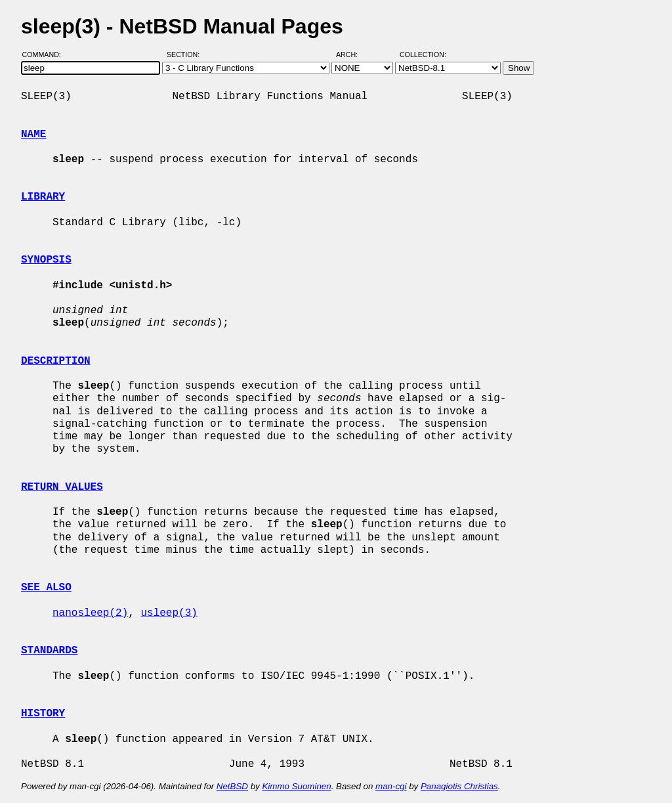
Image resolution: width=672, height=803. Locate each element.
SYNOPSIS (46, 260)
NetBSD (232, 786)
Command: (46, 54)
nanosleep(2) (90, 613)
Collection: (423, 54)
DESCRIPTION (56, 361)
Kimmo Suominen (296, 786)
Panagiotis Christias (459, 786)
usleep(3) (169, 613)
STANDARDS (49, 651)
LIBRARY (43, 197)
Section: (186, 54)
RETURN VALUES (62, 487)
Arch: (353, 54)
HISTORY (43, 714)
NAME (33, 135)
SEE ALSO (46, 588)
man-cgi (391, 786)
